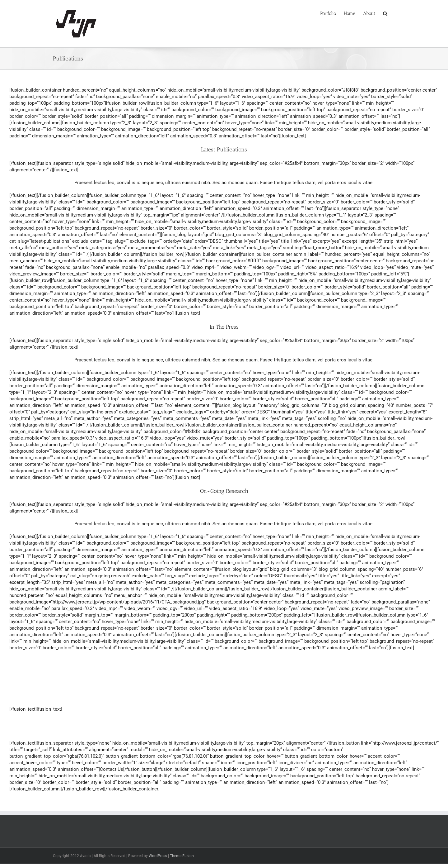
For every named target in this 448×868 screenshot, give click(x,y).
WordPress (158, 856)
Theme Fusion (182, 856)
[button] (385, 13)
